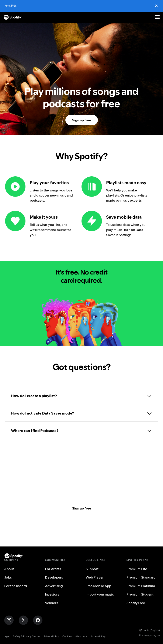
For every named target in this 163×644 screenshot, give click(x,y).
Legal (6, 636)
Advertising (54, 586)
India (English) (150, 630)
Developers (54, 577)
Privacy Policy (51, 636)
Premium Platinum (141, 586)
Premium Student (140, 594)
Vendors (51, 603)
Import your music (100, 594)
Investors (52, 594)
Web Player (95, 577)
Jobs (8, 577)
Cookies (67, 636)
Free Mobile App (98, 586)
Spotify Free (136, 603)
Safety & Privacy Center (27, 636)
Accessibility (98, 636)
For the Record (16, 586)
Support (92, 569)
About (9, 569)
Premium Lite (137, 569)
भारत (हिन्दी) (11, 6)
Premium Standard (141, 577)
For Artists (53, 569)
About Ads (81, 636)
